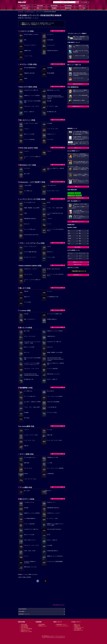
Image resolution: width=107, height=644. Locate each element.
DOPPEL (26, 474)
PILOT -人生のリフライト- (30, 540)
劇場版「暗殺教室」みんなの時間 (32, 208)
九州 (69, 244)
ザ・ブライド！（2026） (53, 106)
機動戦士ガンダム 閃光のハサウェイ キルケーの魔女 (55, 525)
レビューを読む (82, 8)
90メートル (27, 352)
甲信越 (69, 238)
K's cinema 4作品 (24, 310)
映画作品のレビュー (25, 630)
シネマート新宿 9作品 (26, 454)
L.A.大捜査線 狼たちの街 (53, 297)
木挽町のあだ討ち (51, 336)
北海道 (69, 236)
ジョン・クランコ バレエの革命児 (55, 396)
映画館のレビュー (43, 626)
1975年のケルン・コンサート (31, 269)
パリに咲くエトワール (29, 502)
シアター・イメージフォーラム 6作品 (31, 243)
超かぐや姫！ (27, 174)
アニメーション (82, 253)
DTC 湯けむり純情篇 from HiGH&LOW (30, 562)
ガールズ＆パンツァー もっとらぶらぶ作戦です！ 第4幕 (32, 342)
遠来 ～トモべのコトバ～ (30, 319)
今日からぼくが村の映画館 (53, 402)
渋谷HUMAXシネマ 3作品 (27, 165)
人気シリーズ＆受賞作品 (26, 629)
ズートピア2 (27, 168)
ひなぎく (49, 246)
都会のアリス (27, 297)
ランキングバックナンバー (62, 626)
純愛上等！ (27, 446)
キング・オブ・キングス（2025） (55, 440)
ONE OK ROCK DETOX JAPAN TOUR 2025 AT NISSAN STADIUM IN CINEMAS (55, 97)
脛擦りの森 (50, 435)
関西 (69, 233)
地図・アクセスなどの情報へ (58, 31)
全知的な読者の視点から (53, 551)
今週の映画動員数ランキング (74, 62)
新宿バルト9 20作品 (25, 328)
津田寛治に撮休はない (52, 319)
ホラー (80, 258)
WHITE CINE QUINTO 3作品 (28, 148)
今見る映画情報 (78, 629)
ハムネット (27, 129)
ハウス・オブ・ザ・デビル (30, 479)
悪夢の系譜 (27, 463)
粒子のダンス (50, 252)
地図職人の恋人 (28, 51)
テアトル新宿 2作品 (25, 487)
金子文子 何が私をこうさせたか (31, 34)
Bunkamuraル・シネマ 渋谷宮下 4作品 (32, 182)
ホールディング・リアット (30, 257)
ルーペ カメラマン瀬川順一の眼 (54, 314)
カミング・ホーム (28, 274)
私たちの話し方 (51, 391)
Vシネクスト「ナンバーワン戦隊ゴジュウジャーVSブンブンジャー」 (32, 364)
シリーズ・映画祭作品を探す (78, 198)
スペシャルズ (50, 139)
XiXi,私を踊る (50, 40)
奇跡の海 (26, 291)
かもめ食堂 (50, 123)
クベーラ (49, 224)
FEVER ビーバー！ (51, 134)
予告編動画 (53, 8)
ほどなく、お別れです (29, 112)
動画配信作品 (68, 8)
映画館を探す (25, 8)
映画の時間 (21, 12)
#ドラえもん (70, 193)
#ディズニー (78, 195)
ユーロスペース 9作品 (26, 31)
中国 (69, 241)
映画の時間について (78, 275)
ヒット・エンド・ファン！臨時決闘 (55, 468)
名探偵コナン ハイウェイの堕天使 (32, 96)
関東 (80, 231)
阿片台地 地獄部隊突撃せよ (30, 68)
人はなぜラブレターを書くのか (31, 90)
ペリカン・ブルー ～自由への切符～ (55, 208)
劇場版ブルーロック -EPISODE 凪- (55, 556)
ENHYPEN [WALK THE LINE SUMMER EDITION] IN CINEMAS (31, 375)
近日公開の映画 (68, 6)
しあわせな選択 (28, 185)
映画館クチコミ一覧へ (78, 262)
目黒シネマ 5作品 (24, 288)
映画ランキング (82, 6)
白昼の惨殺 (50, 68)
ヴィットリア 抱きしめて (30, 229)
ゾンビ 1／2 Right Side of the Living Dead (55, 214)
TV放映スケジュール (79, 627)
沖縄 (80, 244)
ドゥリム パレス (51, 45)
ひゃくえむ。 (50, 430)
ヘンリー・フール (28, 56)
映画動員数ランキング (61, 624)
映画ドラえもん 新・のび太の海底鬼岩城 (32, 102)
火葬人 (26, 213)
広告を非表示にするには (59, 605)
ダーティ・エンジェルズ (30, 336)
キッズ (80, 256)
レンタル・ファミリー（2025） (31, 123)
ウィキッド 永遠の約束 (29, 139)
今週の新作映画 (53, 6)
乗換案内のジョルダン (49, 636)
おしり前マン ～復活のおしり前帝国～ (32, 402)
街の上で (49, 491)
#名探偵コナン (71, 195)
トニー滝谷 (50, 463)
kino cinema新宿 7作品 (26, 426)
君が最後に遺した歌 (52, 112)
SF (69, 256)
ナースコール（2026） (52, 413)
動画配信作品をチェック (78, 106)
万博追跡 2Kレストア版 (52, 457)
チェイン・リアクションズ (30, 246)
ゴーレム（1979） (51, 257)
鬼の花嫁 (49, 101)
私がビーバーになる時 (29, 134)
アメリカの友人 (28, 302)
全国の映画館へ (78, 247)
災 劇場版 (26, 413)
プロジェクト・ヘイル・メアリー (32, 106)
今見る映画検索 (84, 2)
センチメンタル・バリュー (53, 191)
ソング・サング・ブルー (53, 129)
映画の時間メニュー (25, 6)
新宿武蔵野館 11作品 (25, 388)
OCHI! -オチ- (27, 224)
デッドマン (50, 291)
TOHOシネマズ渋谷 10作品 (28, 87)
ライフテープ (50, 34)
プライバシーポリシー (60, 636)
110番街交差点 (51, 474)
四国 (80, 241)
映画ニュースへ (78, 148)
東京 (69, 231)
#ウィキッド (77, 193)
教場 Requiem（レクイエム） (54, 90)
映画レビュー (78, 187)
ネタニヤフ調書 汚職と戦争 (30, 252)
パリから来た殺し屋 (52, 407)
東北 (80, 236)
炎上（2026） (27, 491)
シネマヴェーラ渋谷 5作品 (27, 64)
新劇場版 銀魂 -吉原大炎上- (30, 219)
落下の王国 (27, 418)
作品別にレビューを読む (26, 631)
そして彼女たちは (28, 191)
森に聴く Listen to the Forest (53, 269)
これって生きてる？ (52, 185)
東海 (80, 233)
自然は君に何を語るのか (53, 51)
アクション (70, 253)
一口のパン (50, 219)
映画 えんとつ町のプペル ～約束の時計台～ (56, 169)
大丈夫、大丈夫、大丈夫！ (30, 551)
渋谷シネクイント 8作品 (27, 120)
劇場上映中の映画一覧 (78, 84)
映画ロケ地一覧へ (78, 265)
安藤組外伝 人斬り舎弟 (29, 73)
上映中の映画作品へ (23, 609)
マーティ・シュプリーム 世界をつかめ (32, 157)
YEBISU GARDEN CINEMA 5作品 (30, 266)
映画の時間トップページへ (24, 614)
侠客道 (26, 78)
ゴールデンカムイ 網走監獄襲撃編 (55, 562)
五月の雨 (26, 314)
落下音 (49, 202)
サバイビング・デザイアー (30, 45)
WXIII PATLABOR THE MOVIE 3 (54, 529)
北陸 (80, 238)
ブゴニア (49, 151)
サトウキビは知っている (30, 202)
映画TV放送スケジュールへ (78, 222)
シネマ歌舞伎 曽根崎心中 (30, 518)
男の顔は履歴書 (51, 73)
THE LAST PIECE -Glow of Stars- (31, 235)
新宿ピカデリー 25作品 (26, 499)
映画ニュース (39, 8)
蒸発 (25, 40)
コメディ (70, 258)
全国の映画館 (42, 624)
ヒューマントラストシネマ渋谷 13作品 (32, 199)
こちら (24, 574)
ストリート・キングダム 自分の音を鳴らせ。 (55, 230)
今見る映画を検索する (30, 12)
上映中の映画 (39, 6)
